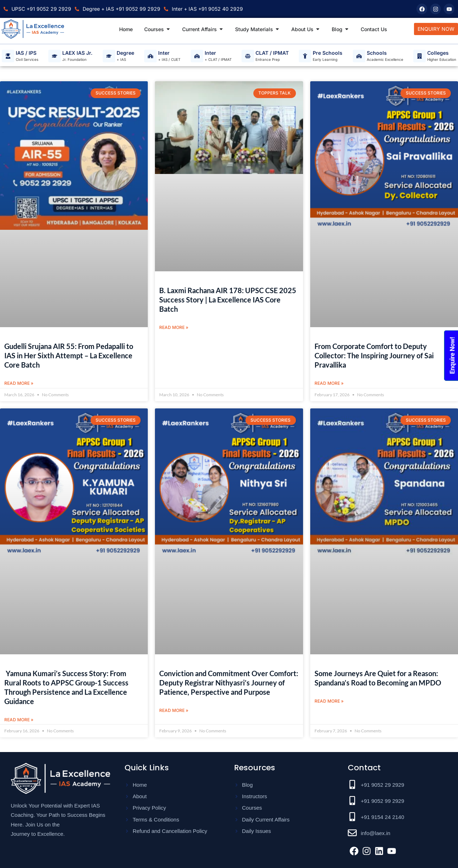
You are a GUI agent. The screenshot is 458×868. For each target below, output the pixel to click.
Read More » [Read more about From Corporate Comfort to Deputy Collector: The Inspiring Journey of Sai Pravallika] (329, 383)
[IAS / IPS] (8, 56)
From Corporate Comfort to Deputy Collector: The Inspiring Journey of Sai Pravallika (374, 355)
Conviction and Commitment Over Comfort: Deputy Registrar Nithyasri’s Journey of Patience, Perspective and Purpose (229, 683)
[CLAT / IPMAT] (248, 56)
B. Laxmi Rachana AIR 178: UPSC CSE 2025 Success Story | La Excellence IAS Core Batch (228, 300)
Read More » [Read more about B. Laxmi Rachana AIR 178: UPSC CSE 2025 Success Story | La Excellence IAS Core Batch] (174, 327)
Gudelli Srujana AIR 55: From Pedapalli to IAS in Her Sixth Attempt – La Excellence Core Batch (69, 355)
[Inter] (150, 56)
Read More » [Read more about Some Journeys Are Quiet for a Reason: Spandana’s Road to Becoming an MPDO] (329, 701)
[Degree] (109, 56)
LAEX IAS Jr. (77, 53)
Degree (125, 53)
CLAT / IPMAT (272, 53)
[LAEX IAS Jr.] (55, 56)
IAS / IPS (26, 53)
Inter (164, 53)
